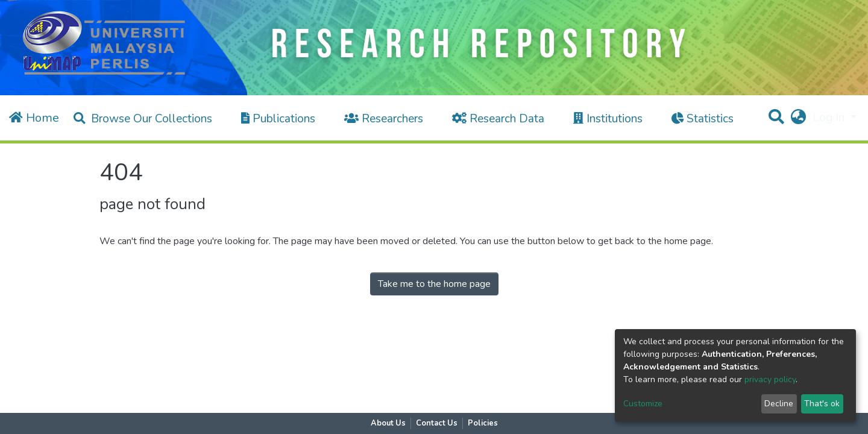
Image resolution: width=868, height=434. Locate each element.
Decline (779, 404)
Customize (643, 404)
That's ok (822, 404)
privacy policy (770, 379)
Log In (830, 118)
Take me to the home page (434, 284)
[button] (798, 118)
